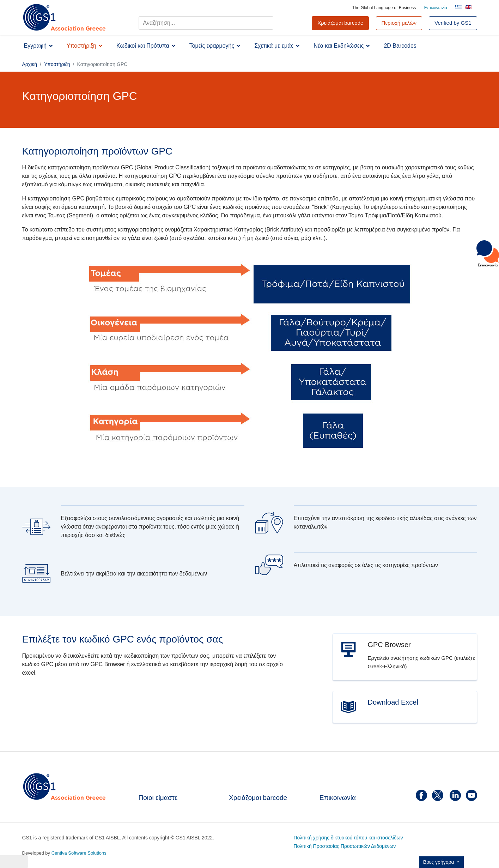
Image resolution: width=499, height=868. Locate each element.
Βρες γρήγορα (439, 862)
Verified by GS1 (453, 23)
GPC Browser (389, 645)
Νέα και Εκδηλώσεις (339, 46)
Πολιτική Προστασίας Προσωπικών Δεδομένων (345, 846)
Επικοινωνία (436, 8)
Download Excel (393, 702)
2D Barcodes (400, 46)
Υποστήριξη (81, 46)
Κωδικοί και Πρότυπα (143, 46)
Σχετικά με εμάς (274, 46)
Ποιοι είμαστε (158, 798)
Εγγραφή (35, 46)
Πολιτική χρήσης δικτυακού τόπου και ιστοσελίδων (348, 838)
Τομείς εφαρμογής (212, 46)
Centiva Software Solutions (79, 853)
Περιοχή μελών (399, 23)
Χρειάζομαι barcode (258, 798)
